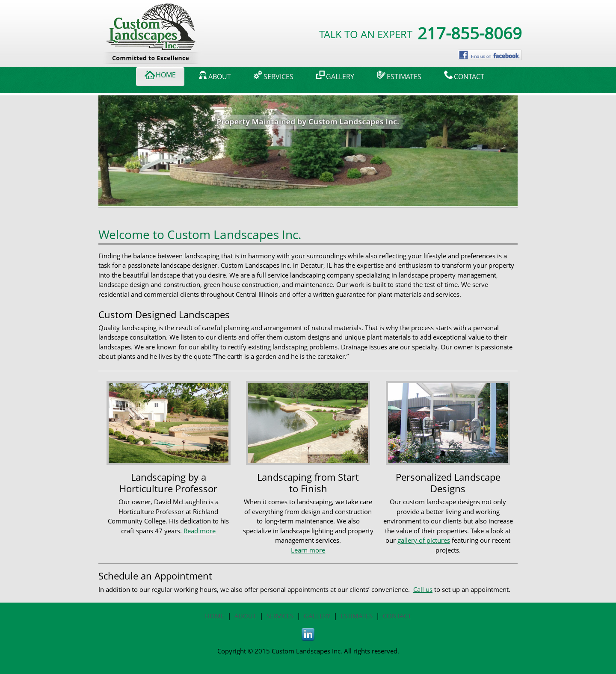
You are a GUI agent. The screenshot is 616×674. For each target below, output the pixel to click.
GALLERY (317, 616)
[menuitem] (160, 77)
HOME (215, 616)
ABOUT (245, 616)
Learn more (308, 550)
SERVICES (280, 616)
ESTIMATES (357, 616)
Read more (200, 531)
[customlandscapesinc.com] (153, 13)
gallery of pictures (424, 540)
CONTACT (397, 616)
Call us (423, 589)
